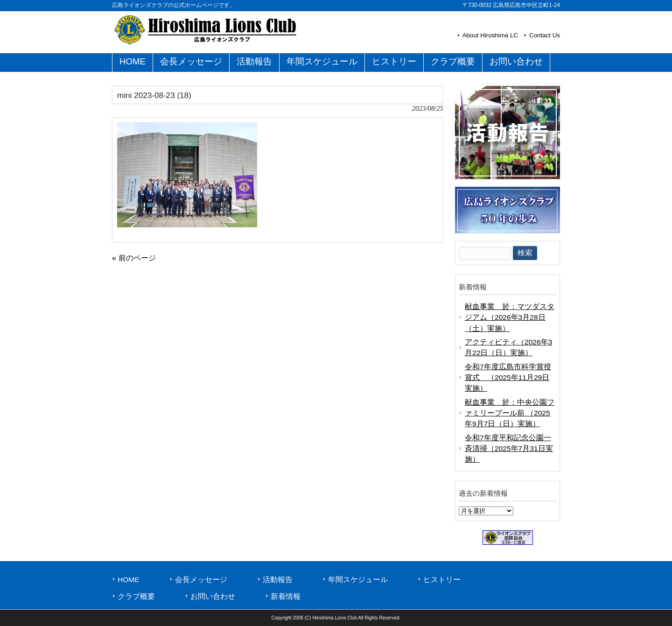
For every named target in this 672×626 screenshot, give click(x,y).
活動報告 (278, 580)
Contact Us (545, 35)
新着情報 (286, 596)
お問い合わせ (213, 596)
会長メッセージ (201, 580)
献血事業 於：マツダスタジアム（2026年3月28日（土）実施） (510, 317)
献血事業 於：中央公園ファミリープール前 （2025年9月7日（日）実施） (510, 413)
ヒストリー (442, 580)
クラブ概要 (136, 596)
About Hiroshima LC (490, 35)
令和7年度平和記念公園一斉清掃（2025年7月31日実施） (509, 449)
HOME (129, 580)
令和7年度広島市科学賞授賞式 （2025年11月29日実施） (508, 378)
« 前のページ (134, 258)
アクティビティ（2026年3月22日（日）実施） (508, 347)
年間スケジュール (358, 580)
